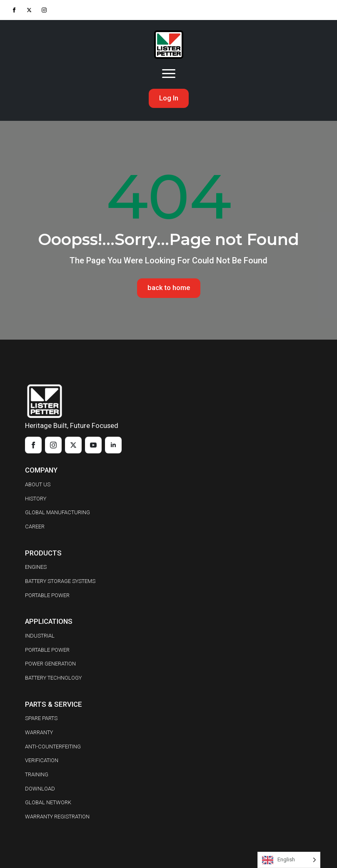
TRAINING (37, 774)
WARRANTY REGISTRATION (57, 817)
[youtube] (93, 445)
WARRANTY (39, 732)
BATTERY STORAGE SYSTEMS (60, 581)
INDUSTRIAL (40, 636)
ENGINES (36, 567)
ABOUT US (38, 484)
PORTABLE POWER (47, 595)
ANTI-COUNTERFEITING (53, 747)
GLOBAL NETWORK (48, 803)
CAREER (35, 527)
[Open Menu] (169, 74)
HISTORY (36, 499)
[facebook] (14, 10)
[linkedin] (113, 445)
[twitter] (29, 10)
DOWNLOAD (40, 789)
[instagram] (44, 10)
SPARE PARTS (41, 719)
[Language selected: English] (289, 860)
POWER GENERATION (50, 664)
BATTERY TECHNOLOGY (53, 678)
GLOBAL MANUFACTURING (57, 513)
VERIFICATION (42, 761)
